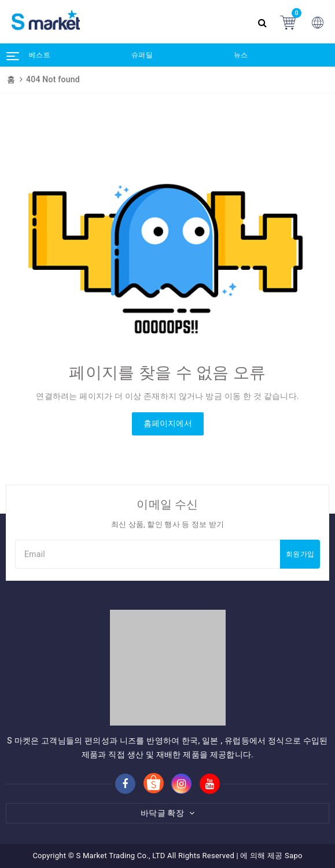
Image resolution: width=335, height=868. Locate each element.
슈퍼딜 (142, 55)
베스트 (40, 55)
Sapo (294, 856)
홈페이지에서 (168, 423)
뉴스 (241, 55)
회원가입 (300, 554)
